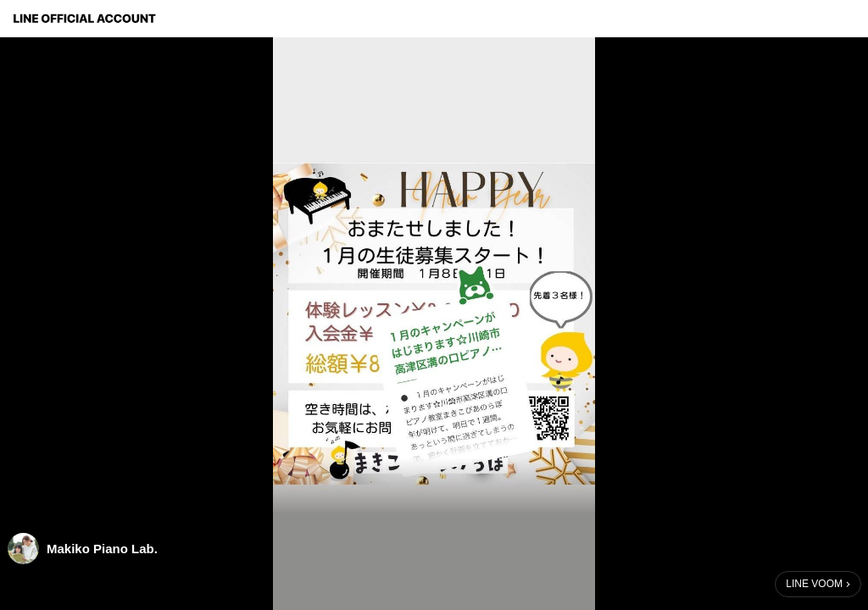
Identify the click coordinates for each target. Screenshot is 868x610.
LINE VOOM (814, 584)
